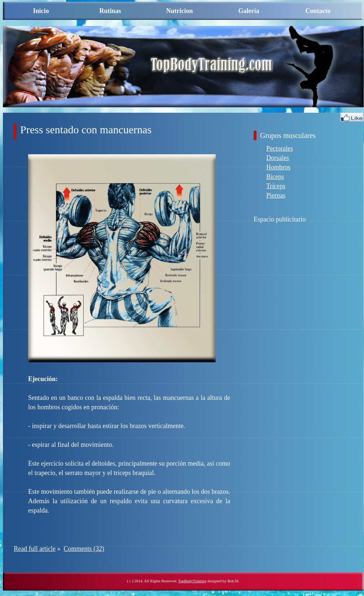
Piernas (276, 195)
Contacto (318, 11)
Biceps (275, 177)
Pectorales (280, 148)
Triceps (276, 186)
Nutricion (180, 11)
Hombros (278, 167)
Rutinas (110, 11)
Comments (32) (84, 549)
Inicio (41, 11)
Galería (249, 11)
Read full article (35, 549)
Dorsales (278, 158)
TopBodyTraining (192, 581)
